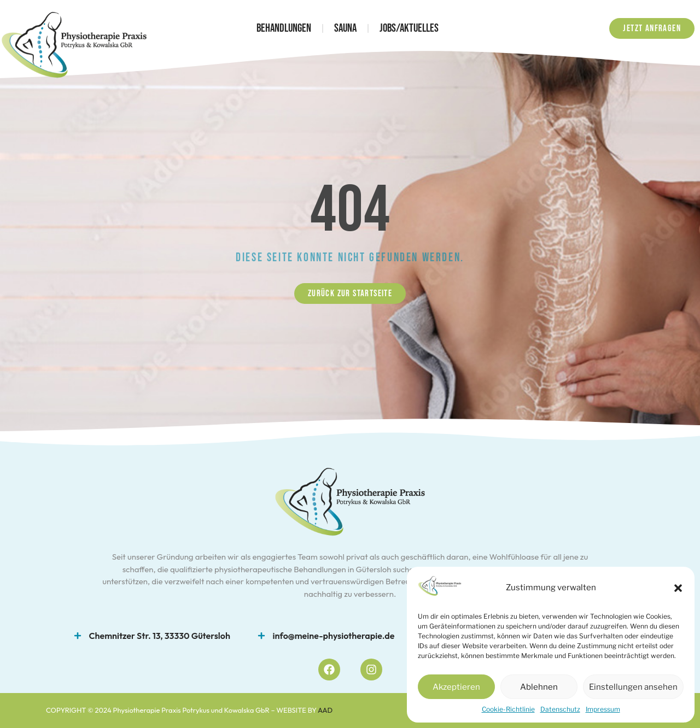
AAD (325, 710)
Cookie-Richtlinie (508, 709)
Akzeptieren (456, 687)
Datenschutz (560, 709)
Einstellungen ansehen (633, 687)
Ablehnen (539, 687)
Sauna (345, 28)
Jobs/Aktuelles (409, 28)
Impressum (603, 709)
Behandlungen (284, 28)
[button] (678, 588)
